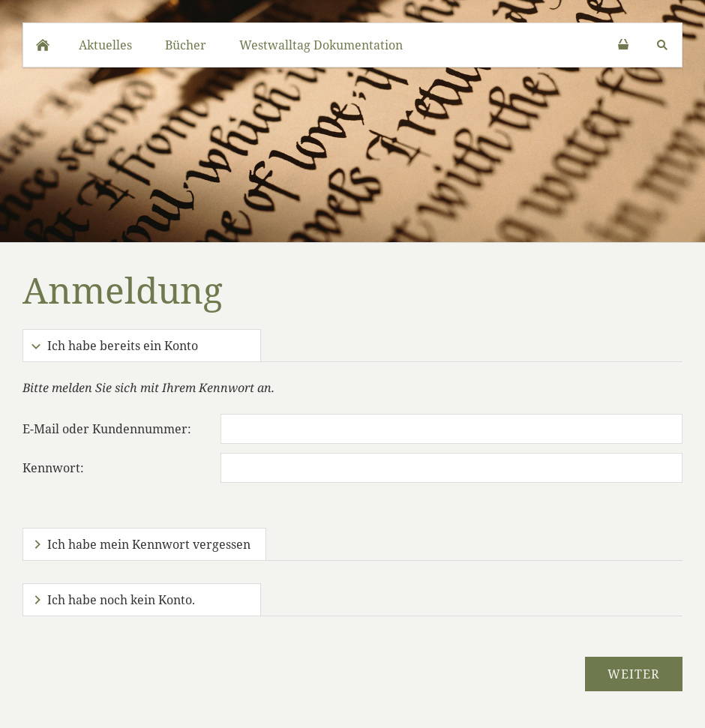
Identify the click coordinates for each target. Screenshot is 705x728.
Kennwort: (53, 468)
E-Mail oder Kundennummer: (107, 429)
